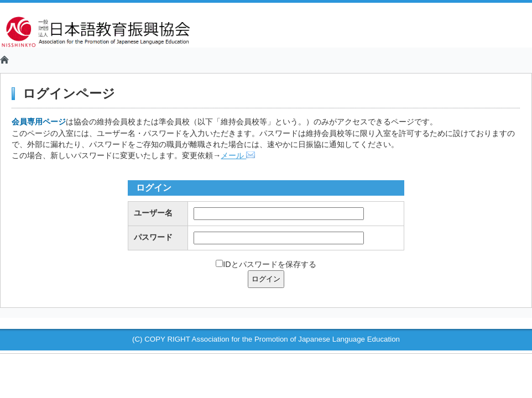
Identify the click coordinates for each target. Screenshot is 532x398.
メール (238, 155)
